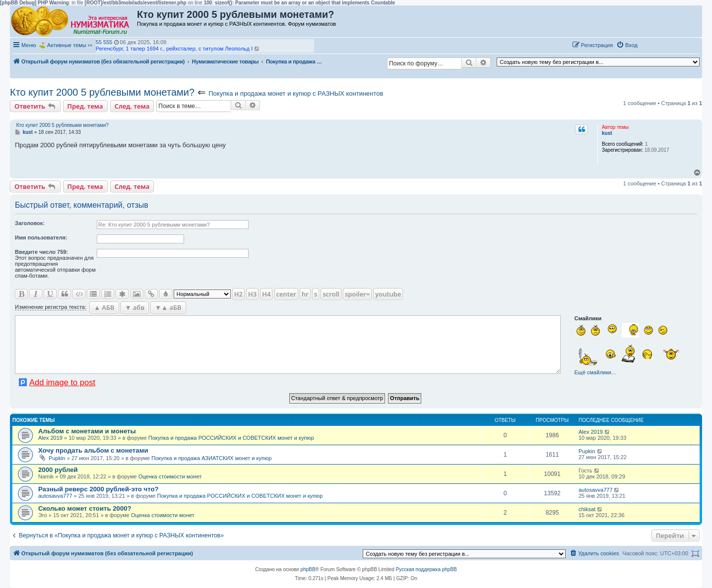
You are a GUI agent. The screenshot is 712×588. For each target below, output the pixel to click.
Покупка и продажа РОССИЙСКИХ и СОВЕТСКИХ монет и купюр (231, 438)
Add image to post (62, 382)
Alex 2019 (50, 438)
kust (607, 133)
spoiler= (357, 294)
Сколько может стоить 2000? (85, 508)
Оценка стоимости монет (170, 476)
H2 (238, 294)
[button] (651, 45)
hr (305, 294)
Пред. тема (85, 106)
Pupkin (57, 458)
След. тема (132, 106)
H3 (252, 294)
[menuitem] (627, 45)
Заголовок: (30, 223)
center (286, 294)
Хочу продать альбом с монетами (93, 450)
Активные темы (67, 45)
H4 (266, 294)
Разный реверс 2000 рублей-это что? (98, 489)
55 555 (104, 42)
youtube (388, 294)
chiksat (587, 509)
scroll (331, 294)
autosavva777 (55, 496)
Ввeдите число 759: (41, 252)
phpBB (308, 569)
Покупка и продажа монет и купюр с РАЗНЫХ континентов (296, 93)
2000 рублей (58, 470)
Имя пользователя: (41, 237)
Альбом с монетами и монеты (87, 431)
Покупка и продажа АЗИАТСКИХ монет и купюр (211, 458)
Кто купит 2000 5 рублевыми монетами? (102, 92)
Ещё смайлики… (596, 372)
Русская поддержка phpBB (426, 569)
